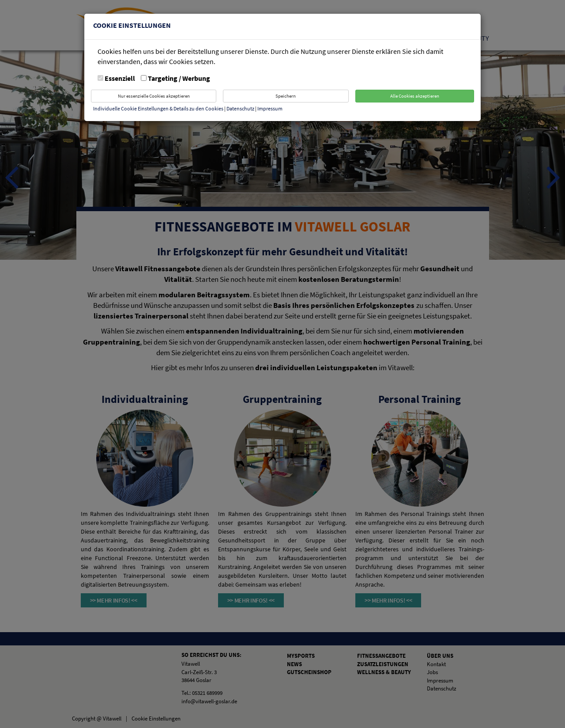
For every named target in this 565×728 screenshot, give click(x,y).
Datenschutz (241, 108)
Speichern (286, 96)
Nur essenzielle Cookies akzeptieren (154, 96)
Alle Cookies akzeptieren (415, 96)
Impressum (270, 108)
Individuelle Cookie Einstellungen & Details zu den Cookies (158, 108)
